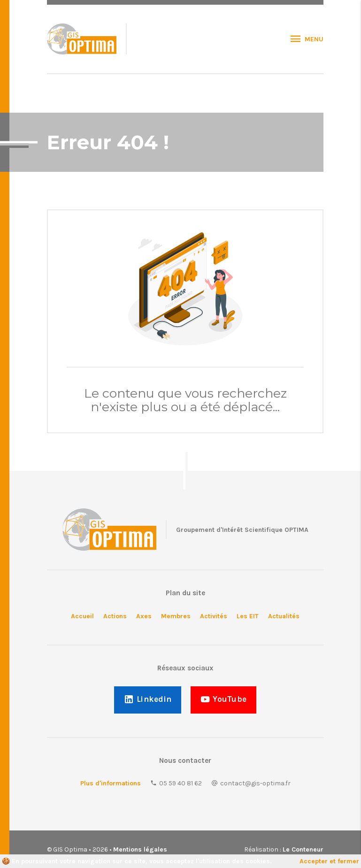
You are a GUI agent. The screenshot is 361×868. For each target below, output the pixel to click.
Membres (176, 616)
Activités (214, 616)
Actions (115, 616)
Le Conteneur (303, 849)
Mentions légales (140, 849)
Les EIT (248, 616)
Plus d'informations (111, 783)
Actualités (284, 616)
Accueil (82, 616)
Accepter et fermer (329, 861)
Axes (144, 616)
